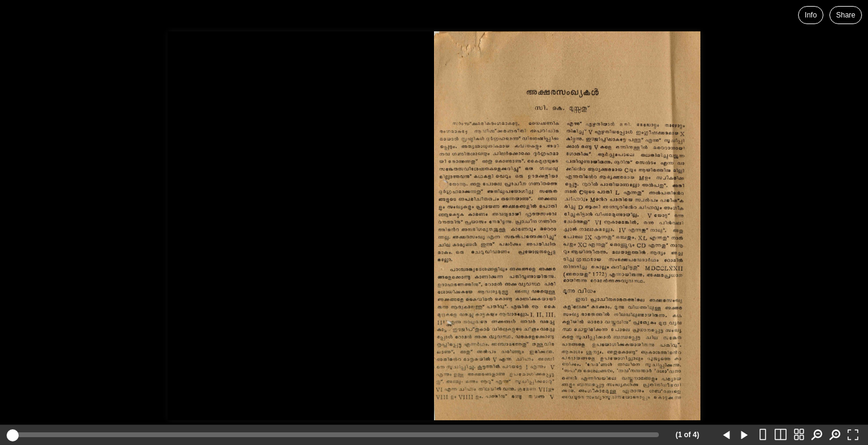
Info (811, 15)
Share (846, 15)
